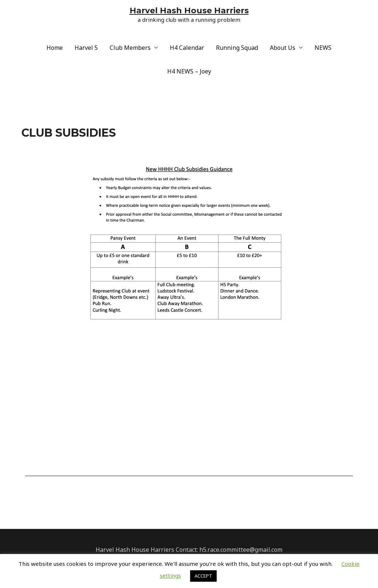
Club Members (130, 48)
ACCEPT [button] (203, 576)
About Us (283, 48)
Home (55, 48)
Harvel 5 (86, 48)
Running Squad (237, 48)
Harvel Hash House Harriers (189, 11)
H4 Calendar (187, 48)
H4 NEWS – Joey (189, 71)
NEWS (323, 48)
